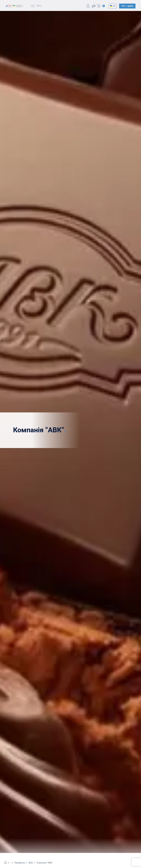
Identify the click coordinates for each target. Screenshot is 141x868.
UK (114, 6)
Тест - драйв (127, 6)
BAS (31, 863)
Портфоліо (20, 863)
